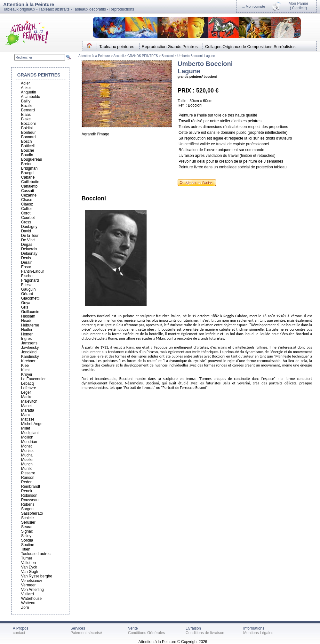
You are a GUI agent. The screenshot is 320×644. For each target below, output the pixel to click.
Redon (27, 482)
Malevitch (29, 401)
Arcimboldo (30, 97)
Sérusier (28, 522)
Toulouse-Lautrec (36, 554)
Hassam (28, 316)
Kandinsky (30, 357)
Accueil (119, 56)
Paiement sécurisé (86, 633)
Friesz (26, 285)
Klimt (25, 370)
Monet (26, 446)
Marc (25, 415)
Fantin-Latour (32, 271)
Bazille (27, 106)
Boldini (27, 128)
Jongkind (29, 352)
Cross (26, 222)
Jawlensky (30, 348)
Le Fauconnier (33, 379)
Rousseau (30, 500)
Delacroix (29, 249)
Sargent (28, 509)
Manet (26, 406)
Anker (26, 88)
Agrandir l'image (95, 134)
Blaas (26, 115)
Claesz (27, 204)
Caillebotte (30, 182)
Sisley (26, 536)
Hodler (27, 330)
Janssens (29, 343)
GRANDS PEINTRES (143, 56)
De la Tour (30, 236)
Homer (27, 334)
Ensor (26, 267)
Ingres (26, 339)
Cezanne (29, 195)
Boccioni (168, 56)
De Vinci (28, 240)
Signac (27, 531)
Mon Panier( (298, 6)
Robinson (29, 495)
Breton (27, 164)
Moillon (27, 437)
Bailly (26, 101)
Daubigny (29, 227)
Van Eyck (29, 567)
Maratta (28, 410)
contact (19, 633)
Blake (26, 119)
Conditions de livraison (205, 633)
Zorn (25, 608)
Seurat (27, 527)
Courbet (28, 218)
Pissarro (28, 473)
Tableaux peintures (117, 47)
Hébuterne (30, 325)
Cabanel (28, 177)
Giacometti (30, 298)
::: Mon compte (254, 6)
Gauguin (28, 289)
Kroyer (27, 374)
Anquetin (28, 92)
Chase (27, 200)
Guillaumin (30, 312)
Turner (27, 558)
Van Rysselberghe (37, 576)
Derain (27, 262)
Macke (27, 397)
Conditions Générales (146, 633)
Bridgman (29, 168)
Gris (25, 307)
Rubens (28, 504)
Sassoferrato (32, 513)
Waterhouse (31, 599)
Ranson (28, 478)
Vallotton (28, 563)
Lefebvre (29, 388)
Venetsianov (32, 581)
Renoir (27, 491)
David (26, 231)
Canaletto (29, 186)
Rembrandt (31, 487)
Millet (26, 428)
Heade (27, 321)
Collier (27, 209)
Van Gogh (30, 572)
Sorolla (27, 540)
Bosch (26, 141)
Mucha (27, 455)
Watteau (28, 603)
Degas (27, 245)
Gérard (27, 294)
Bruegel (28, 173)
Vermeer (28, 585)
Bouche (28, 150)
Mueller (27, 460)
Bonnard (28, 137)
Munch (27, 464)
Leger (26, 392)
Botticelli (28, 146)
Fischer (27, 276)
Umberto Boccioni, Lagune (196, 56)
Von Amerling (32, 590)
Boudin (27, 155)
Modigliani (30, 433)
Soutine (28, 545)
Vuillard (28, 594)
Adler (25, 83)
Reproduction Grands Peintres (170, 47)
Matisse (28, 419)
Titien (26, 549)
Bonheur (28, 133)
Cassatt (28, 191)
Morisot (27, 451)
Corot (26, 213)
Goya (26, 303)
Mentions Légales (258, 633)
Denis (26, 258)
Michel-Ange (32, 424)
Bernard (28, 110)
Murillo (27, 469)
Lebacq (27, 383)
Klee (25, 366)
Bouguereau (32, 159)
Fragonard (30, 280)
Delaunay (29, 254)
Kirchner (28, 361)
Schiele (27, 518)
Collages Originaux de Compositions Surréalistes (250, 47)
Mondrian (29, 442)
